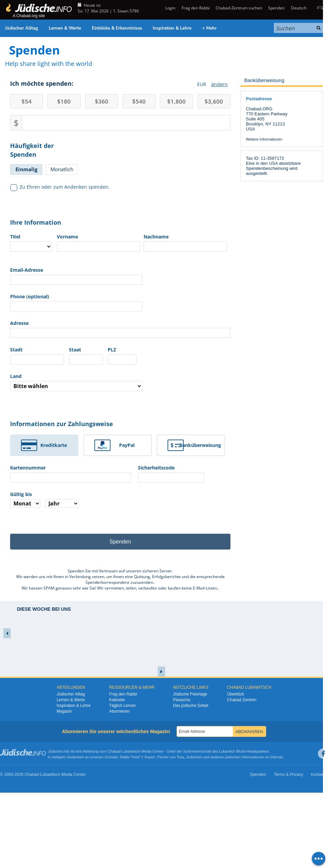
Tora (180, 757)
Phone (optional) (30, 296)
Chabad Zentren (242, 700)
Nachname (156, 237)
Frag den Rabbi (196, 8)
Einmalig (26, 169)
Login (170, 8)
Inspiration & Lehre (172, 28)
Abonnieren (119, 711)
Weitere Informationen (264, 139)
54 (27, 101)
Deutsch (299, 8)
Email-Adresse (27, 270)
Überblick (235, 694)
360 (102, 101)
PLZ (112, 350)
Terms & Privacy (288, 775)
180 (64, 101)
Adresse (19, 323)
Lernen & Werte (65, 28)
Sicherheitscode (156, 468)
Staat (75, 350)
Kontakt (318, 775)
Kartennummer (28, 468)
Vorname (67, 237)
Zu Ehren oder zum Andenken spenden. (60, 187)
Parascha (181, 700)
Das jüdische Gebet (191, 706)
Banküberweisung (200, 445)
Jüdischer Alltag (22, 28)
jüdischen (233, 757)
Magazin (64, 711)
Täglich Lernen (122, 706)
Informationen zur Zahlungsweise (62, 424)
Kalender (117, 700)
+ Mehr (209, 28)
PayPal (127, 445)
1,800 (176, 101)
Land (16, 376)
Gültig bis (21, 494)
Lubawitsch (131, 751)
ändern (220, 84)
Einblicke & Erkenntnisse (117, 28)
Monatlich (62, 169)
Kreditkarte (54, 445)
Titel (15, 237)
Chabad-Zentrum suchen (239, 8)
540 (139, 101)
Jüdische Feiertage (190, 694)
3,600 (214, 101)
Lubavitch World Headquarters (244, 751)
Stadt (16, 350)
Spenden (276, 8)
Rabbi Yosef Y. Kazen (138, 757)
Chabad (114, 751)
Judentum (194, 757)
